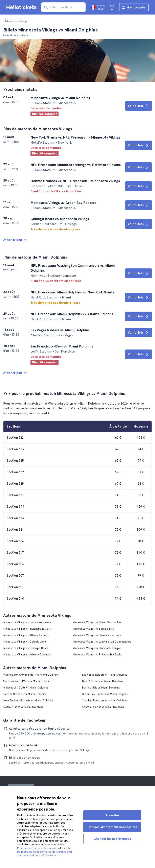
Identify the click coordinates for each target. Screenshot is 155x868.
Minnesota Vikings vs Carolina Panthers (97, 635)
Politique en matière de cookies (38, 848)
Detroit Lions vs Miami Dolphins (23, 707)
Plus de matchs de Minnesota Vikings (38, 129)
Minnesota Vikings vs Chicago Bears (26, 648)
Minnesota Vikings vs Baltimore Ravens (27, 622)
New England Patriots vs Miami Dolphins (28, 700)
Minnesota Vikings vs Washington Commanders (102, 642)
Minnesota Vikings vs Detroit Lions (25, 642)
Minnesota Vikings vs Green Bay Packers (97, 622)
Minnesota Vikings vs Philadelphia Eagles (98, 654)
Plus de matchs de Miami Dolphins (35, 257)
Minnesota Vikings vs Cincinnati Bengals (97, 648)
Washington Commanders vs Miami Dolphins (31, 675)
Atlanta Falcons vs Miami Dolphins (103, 707)
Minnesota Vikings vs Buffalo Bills (93, 629)
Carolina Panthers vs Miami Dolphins (105, 700)
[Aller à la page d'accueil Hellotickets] (22, 7)
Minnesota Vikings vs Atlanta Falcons (26, 635)
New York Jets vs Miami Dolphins (102, 681)
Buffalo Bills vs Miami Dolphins (101, 688)
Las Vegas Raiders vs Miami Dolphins (105, 675)
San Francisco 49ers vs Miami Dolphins (27, 681)
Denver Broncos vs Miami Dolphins (25, 694)
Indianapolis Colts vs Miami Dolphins (26, 688)
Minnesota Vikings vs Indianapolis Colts (27, 629)
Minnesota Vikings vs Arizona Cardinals (27, 654)
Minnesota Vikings (16, 21)
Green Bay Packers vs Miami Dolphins (105, 694)
